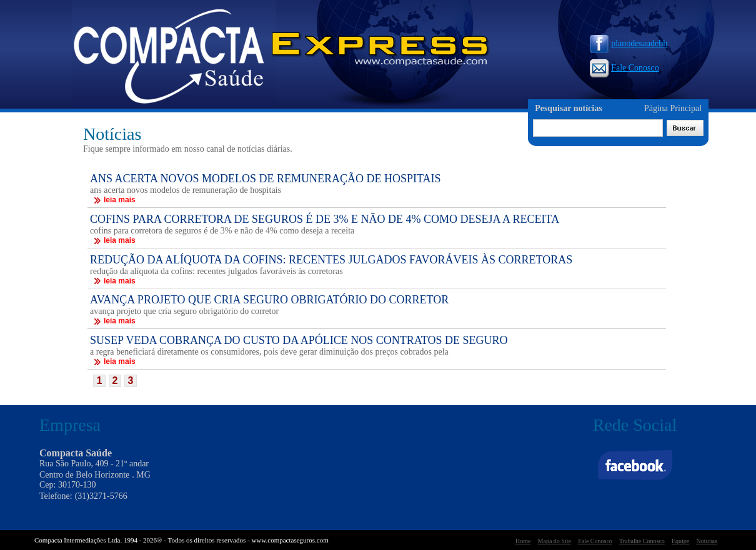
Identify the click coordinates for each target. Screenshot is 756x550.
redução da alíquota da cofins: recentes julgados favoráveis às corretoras (216, 271)
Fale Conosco (624, 68)
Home (523, 541)
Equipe (680, 541)
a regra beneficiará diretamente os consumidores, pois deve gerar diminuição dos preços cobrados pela (269, 352)
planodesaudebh (629, 43)
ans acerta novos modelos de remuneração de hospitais (186, 190)
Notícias (706, 541)
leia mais (114, 200)
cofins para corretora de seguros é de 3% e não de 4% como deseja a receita (222, 231)
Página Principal (673, 108)
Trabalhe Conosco (642, 541)
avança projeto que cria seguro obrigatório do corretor (184, 311)
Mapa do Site (555, 541)
